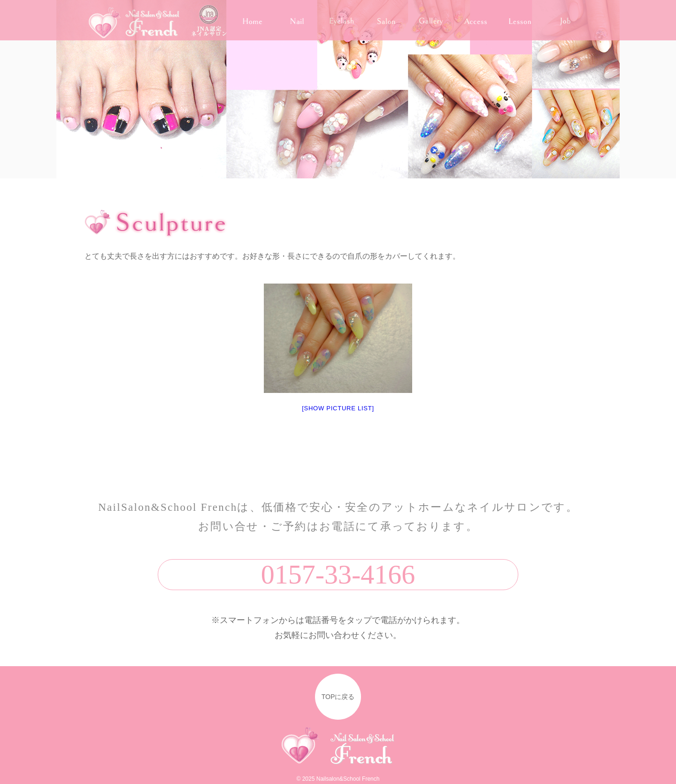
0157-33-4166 (338, 574)
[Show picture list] (338, 408)
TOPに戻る (338, 697)
